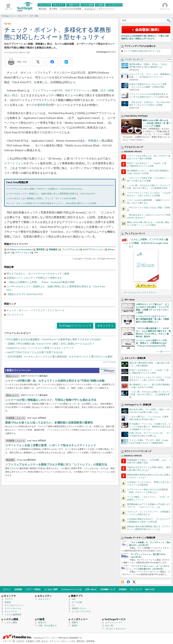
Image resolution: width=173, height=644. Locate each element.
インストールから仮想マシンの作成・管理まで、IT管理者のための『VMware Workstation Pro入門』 (151, 343)
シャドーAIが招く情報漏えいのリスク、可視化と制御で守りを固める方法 (51, 400)
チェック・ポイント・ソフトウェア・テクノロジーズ (35, 310)
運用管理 (43, 105)
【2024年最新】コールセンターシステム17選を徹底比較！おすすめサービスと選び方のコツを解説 (60, 357)
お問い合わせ (91, 589)
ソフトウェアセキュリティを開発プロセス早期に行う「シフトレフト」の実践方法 (56, 465)
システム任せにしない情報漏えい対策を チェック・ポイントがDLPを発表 (41, 198)
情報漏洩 (53, 249)
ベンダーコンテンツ (134, 59)
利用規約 (123, 589)
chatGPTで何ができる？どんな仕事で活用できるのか (35, 352)
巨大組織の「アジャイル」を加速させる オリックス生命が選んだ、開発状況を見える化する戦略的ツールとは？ (150, 427)
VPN (60, 90)
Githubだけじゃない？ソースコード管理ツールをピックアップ (40, 348)
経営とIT (42, 623)
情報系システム (79, 608)
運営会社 (81, 641)
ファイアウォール (43, 90)
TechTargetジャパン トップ (75, 326)
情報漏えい (95, 141)
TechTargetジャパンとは (71, 589)
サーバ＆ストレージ (14, 605)
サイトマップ (136, 589)
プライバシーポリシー (60, 641)
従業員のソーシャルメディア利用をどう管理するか (34, 278)
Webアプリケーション (79, 90)
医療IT (75, 623)
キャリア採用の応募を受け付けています (142, 51)
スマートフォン (14, 163)
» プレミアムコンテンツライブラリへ (139, 293)
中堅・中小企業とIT (47, 626)
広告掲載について (108, 589)
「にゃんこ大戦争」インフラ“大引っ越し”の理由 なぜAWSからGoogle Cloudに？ (149, 243)
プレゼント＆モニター (116, 629)
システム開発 (11, 623)
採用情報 (90, 641)
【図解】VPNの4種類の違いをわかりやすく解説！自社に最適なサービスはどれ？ (51, 344)
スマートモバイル (13, 608)
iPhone (111, 249)
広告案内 (30, 641)
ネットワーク (11, 612)
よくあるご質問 (51, 589)
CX (73, 605)
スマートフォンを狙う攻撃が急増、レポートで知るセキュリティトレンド (51, 445)
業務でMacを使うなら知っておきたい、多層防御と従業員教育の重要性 (49, 423)
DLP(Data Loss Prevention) (19, 249)
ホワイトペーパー (114, 623)
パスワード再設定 (33, 589)
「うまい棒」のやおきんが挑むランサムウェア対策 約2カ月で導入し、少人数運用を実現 (150, 395)
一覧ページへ (165, 352)
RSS (123, 582)
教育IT (75, 626)
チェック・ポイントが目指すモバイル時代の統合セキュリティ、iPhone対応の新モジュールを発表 (51, 203)
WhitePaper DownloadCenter (108, 371)
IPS (9, 253)
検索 (169, 20)
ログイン (7, 589)
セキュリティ (105, 326)
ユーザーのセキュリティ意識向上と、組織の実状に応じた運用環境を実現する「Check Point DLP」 (52, 194)
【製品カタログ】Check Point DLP (25, 294)
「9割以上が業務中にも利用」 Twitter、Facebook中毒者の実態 (41, 282)
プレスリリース (15, 315)
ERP (74, 599)
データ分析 (77, 602)
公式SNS (20, 641)
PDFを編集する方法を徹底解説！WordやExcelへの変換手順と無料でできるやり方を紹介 (54, 339)
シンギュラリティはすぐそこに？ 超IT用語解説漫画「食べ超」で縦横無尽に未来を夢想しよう (152, 319)
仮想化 (8, 602)
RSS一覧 (109, 626)
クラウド (9, 599)
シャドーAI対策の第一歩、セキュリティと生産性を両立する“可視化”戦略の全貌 (55, 381)
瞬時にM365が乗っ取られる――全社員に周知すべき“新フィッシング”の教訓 (157, 123)
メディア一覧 (9, 641)
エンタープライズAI (81, 612)
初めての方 (150, 589)
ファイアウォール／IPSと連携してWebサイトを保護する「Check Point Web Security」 (45, 189)
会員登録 (18, 589)
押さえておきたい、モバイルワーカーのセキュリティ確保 (38, 274)
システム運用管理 (13, 615)
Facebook (128, 582)
